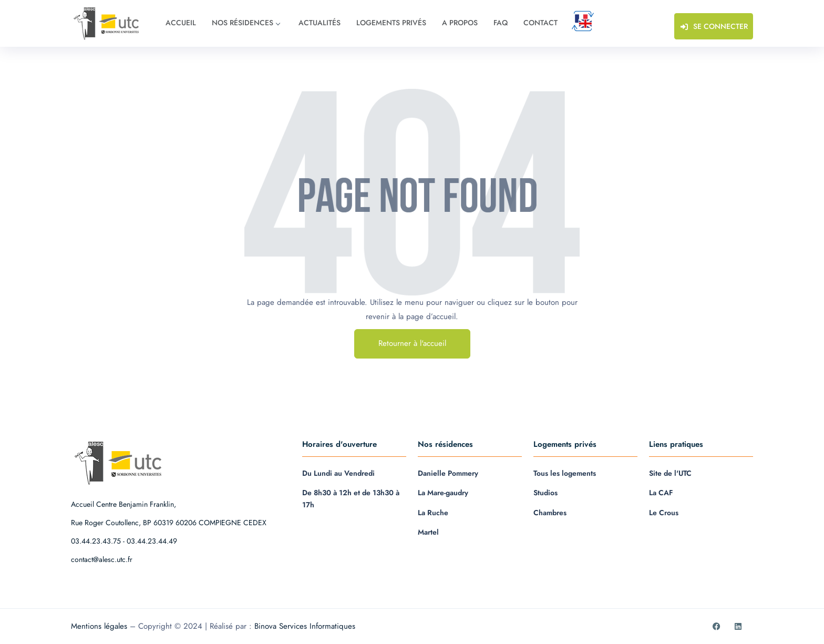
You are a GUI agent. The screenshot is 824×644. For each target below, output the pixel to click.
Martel (428, 532)
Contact (540, 23)
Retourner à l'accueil (412, 343)
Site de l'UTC (670, 473)
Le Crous (664, 513)
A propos (460, 23)
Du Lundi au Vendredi (338, 473)
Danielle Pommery (448, 473)
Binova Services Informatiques (305, 626)
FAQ (501, 23)
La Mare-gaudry (443, 493)
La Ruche (433, 513)
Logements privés (391, 23)
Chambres (550, 513)
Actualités (320, 23)
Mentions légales (99, 626)
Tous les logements (565, 473)
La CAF (661, 493)
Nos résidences (246, 23)
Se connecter (713, 26)
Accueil (181, 23)
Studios (545, 493)
